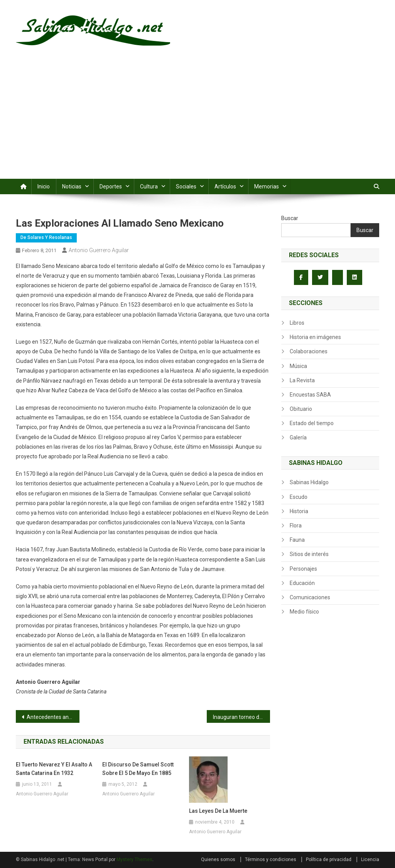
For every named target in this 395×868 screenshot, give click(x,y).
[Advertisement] (197, 121)
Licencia (370, 860)
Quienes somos (218, 860)
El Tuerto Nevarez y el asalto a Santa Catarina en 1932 (54, 769)
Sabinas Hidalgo (309, 482)
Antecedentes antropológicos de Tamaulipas (53, 717)
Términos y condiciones (271, 860)
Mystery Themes (134, 860)
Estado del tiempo (312, 423)
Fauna (297, 540)
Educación (302, 583)
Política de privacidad (329, 860)
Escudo (299, 497)
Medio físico (304, 612)
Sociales (186, 186)
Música (298, 366)
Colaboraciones (309, 351)
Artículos (225, 186)
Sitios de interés (309, 554)
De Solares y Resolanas (46, 237)
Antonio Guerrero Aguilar (99, 250)
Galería (298, 437)
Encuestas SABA (310, 395)
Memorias (267, 186)
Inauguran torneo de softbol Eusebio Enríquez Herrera (242, 717)
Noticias (72, 186)
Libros (297, 323)
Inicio (44, 186)
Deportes (111, 186)
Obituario (301, 409)
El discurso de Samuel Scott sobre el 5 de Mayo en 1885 (138, 769)
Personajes (303, 569)
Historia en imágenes (315, 337)
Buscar (290, 218)
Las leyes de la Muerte (218, 811)
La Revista (302, 380)
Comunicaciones (310, 597)
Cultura (149, 186)
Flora (296, 526)
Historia (299, 511)
